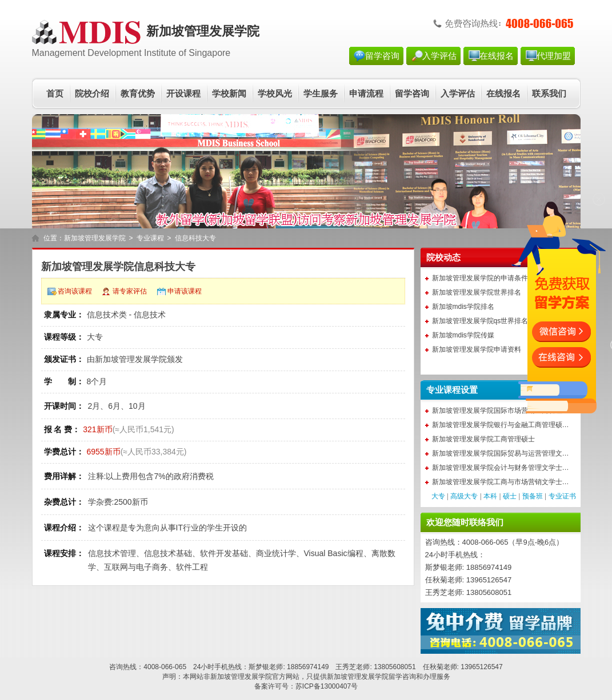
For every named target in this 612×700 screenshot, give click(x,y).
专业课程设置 (452, 390)
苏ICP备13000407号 (327, 686)
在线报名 (497, 56)
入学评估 (439, 56)
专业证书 (562, 496)
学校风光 (275, 94)
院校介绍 (92, 94)
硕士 (510, 496)
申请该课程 (185, 291)
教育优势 (138, 94)
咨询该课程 (75, 291)
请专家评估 (130, 291)
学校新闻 (229, 94)
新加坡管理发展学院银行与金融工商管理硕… (501, 425)
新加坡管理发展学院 (95, 238)
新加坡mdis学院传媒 (463, 335)
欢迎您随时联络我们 (465, 522)
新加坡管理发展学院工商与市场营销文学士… (501, 482)
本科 (490, 496)
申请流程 (366, 94)
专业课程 (150, 238)
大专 (438, 496)
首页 (55, 94)
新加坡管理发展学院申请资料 (477, 349)
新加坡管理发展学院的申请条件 (480, 278)
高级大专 (464, 496)
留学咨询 (382, 56)
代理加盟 (554, 56)
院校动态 (443, 258)
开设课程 (183, 94)
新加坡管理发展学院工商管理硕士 (483, 439)
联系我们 (549, 94)
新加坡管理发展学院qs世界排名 (480, 321)
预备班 (533, 496)
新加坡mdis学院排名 (463, 307)
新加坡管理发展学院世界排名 (477, 292)
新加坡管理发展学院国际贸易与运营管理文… (501, 453)
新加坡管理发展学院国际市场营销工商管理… (501, 411)
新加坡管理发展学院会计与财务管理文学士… (501, 468)
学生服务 (321, 94)
